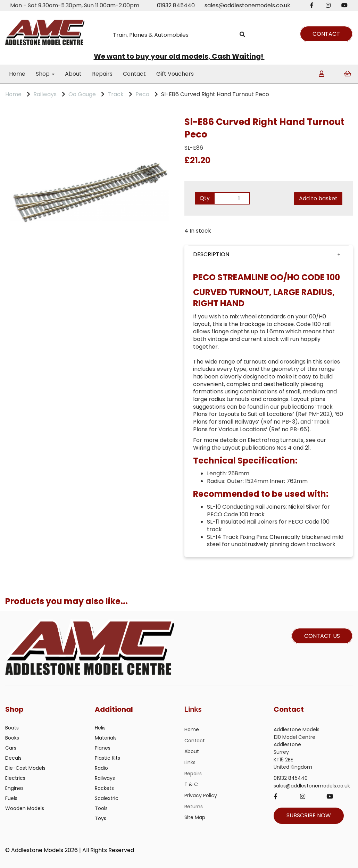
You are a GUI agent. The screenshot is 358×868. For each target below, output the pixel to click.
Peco (142, 94)
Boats (12, 728)
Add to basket (318, 198)
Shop (45, 74)
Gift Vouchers (175, 74)
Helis (100, 728)
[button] (269, 254)
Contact (134, 74)
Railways (45, 94)
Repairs (102, 74)
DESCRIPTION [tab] (211, 254)
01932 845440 (176, 5)
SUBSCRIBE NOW (309, 815)
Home (17, 74)
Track (116, 94)
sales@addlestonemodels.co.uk (247, 5)
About (73, 74)
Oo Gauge (82, 94)
